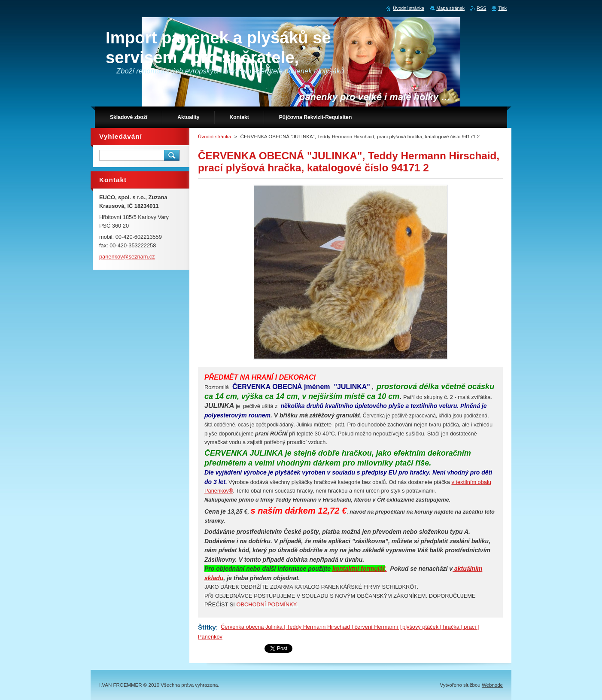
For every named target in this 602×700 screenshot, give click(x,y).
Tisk (502, 8)
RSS (481, 8)
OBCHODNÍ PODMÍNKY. (267, 604)
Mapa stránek (450, 8)
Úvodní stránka (214, 137)
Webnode (492, 685)
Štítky (207, 627)
